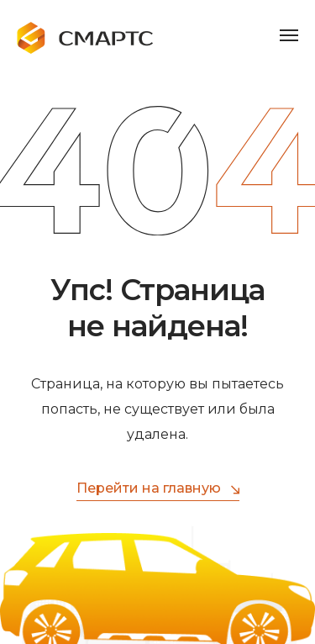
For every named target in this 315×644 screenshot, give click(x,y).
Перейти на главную (158, 489)
